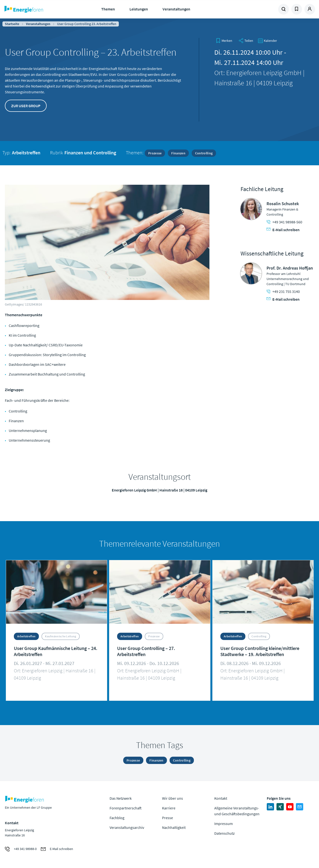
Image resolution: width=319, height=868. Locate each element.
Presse (168, 818)
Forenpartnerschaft (126, 808)
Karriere (169, 808)
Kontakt (221, 798)
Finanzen (178, 153)
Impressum (224, 824)
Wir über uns (172, 798)
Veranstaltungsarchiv (127, 827)
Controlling (204, 153)
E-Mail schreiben (283, 230)
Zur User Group (26, 106)
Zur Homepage (39, 9)
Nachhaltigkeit (174, 827)
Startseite (12, 24)
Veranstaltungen (176, 9)
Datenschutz (224, 833)
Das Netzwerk (121, 798)
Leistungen (139, 9)
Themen (108, 9)
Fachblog (117, 818)
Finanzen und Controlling (90, 153)
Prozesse (155, 153)
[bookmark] (224, 41)
